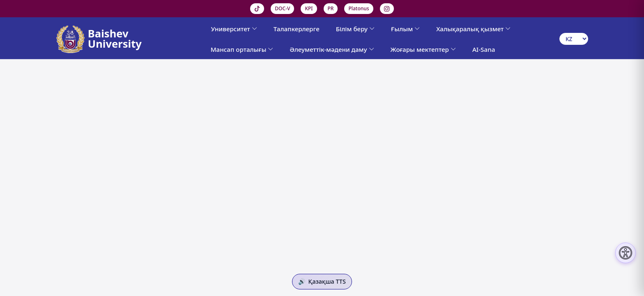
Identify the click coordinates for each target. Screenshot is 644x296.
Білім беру (355, 29)
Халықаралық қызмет (473, 29)
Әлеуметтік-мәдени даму (332, 49)
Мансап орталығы (242, 49)
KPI (309, 8)
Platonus (359, 8)
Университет (234, 29)
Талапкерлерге (297, 29)
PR (331, 8)
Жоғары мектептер (423, 49)
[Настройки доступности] (626, 253)
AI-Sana (484, 49)
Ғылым (405, 29)
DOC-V (282, 8)
